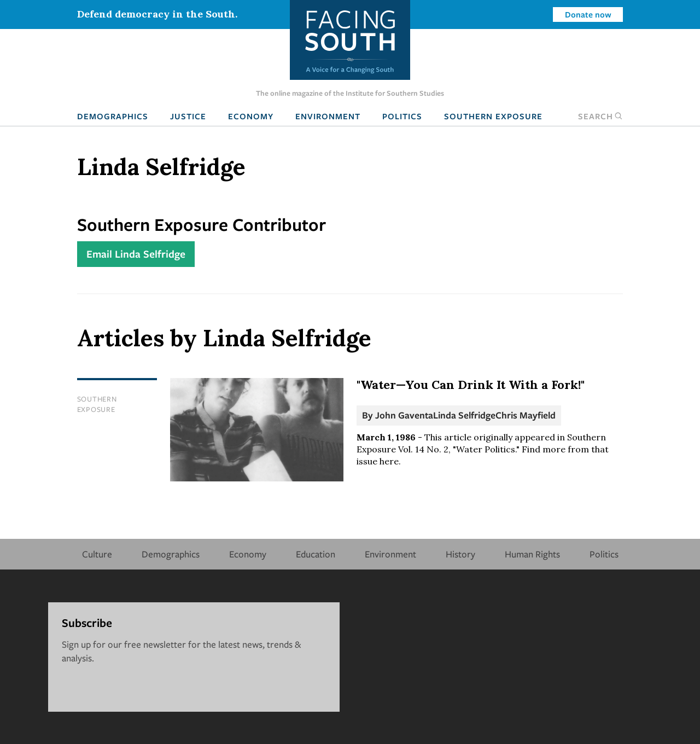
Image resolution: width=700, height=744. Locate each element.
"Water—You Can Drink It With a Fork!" (471, 385)
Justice (188, 116)
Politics (402, 116)
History (460, 554)
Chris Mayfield (526, 415)
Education (316, 554)
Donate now (588, 14)
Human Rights (532, 554)
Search (600, 116)
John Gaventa (404, 415)
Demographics (113, 116)
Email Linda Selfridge (136, 254)
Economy (251, 116)
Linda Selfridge (464, 415)
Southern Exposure (493, 116)
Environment (328, 116)
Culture (97, 554)
